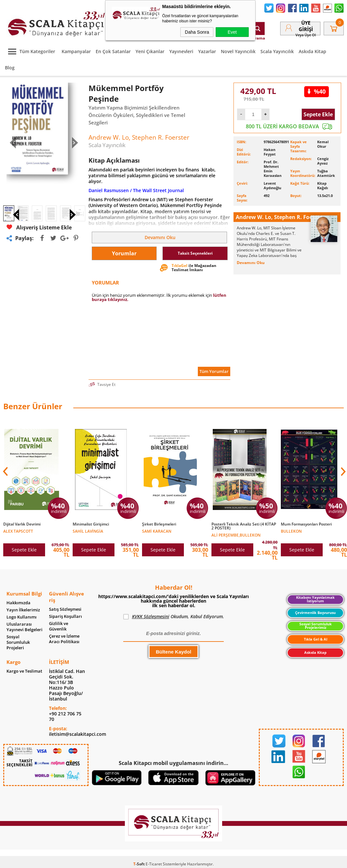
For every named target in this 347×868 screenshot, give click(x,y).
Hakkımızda (18, 603)
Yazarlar (207, 51)
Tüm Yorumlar (214, 371)
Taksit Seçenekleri (195, 253)
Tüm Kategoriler (30, 51)
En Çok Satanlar (113, 51)
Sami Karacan (157, 531)
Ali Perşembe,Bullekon (236, 535)
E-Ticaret (154, 864)
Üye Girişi (306, 26)
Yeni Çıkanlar (150, 51)
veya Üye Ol (306, 35)
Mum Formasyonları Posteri (306, 524)
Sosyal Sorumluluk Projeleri (18, 642)
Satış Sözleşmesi (65, 609)
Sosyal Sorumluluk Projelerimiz (316, 626)
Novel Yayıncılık (238, 51)
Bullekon (291, 531)
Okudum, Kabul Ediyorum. (174, 617)
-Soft (139, 864)
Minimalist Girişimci (91, 524)
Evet (232, 32)
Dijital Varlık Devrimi (22, 524)
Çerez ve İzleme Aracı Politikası (64, 639)
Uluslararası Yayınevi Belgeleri (24, 627)
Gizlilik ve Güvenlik (59, 626)
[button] (342, 471)
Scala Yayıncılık (277, 51)
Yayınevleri (181, 51)
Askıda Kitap (312, 51)
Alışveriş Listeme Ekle (39, 243)
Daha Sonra (197, 32)
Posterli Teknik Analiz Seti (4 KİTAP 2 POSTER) (244, 526)
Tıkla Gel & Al (316, 639)
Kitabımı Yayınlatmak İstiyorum (315, 599)
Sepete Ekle (318, 114)
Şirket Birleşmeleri (159, 524)
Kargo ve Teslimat (24, 671)
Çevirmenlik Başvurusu (315, 613)
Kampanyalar (76, 51)
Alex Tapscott (18, 531)
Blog (10, 68)
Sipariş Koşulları (66, 616)
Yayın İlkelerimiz (23, 610)
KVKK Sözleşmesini (151, 616)
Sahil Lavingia (88, 531)
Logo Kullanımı (22, 617)
